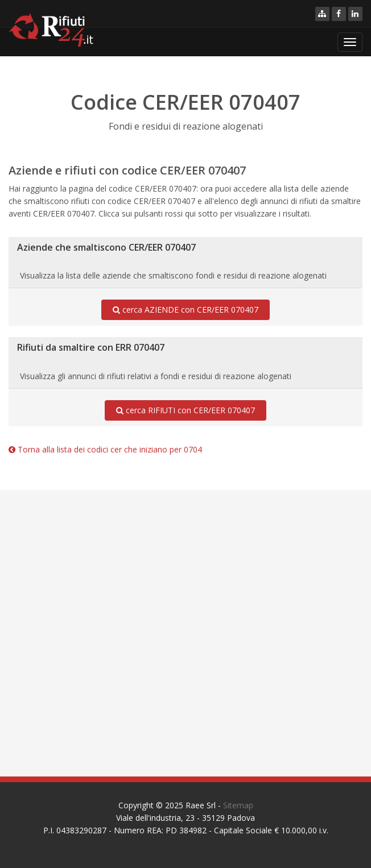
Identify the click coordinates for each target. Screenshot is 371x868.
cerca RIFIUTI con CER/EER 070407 (186, 410)
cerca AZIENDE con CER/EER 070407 (186, 310)
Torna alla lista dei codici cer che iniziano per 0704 (105, 449)
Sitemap (238, 805)
